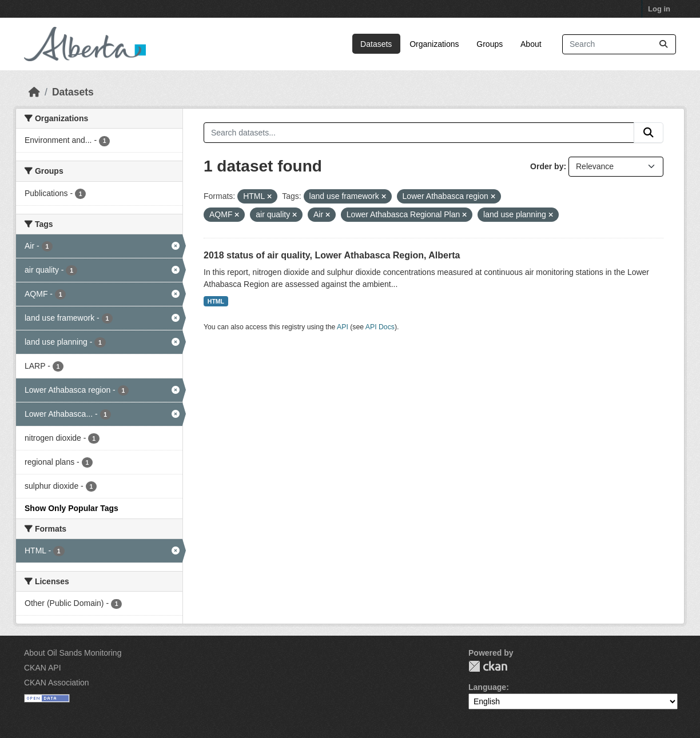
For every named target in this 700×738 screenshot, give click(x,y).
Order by (547, 166)
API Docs (380, 327)
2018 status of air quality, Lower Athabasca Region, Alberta (332, 255)
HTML (216, 301)
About (531, 44)
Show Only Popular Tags (71, 508)
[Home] (34, 92)
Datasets (376, 44)
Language (487, 687)
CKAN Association (57, 683)
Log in (659, 9)
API (343, 327)
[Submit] (663, 44)
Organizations (434, 44)
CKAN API (43, 668)
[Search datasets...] (619, 44)
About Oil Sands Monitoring (73, 653)
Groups (490, 44)
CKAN (488, 666)
